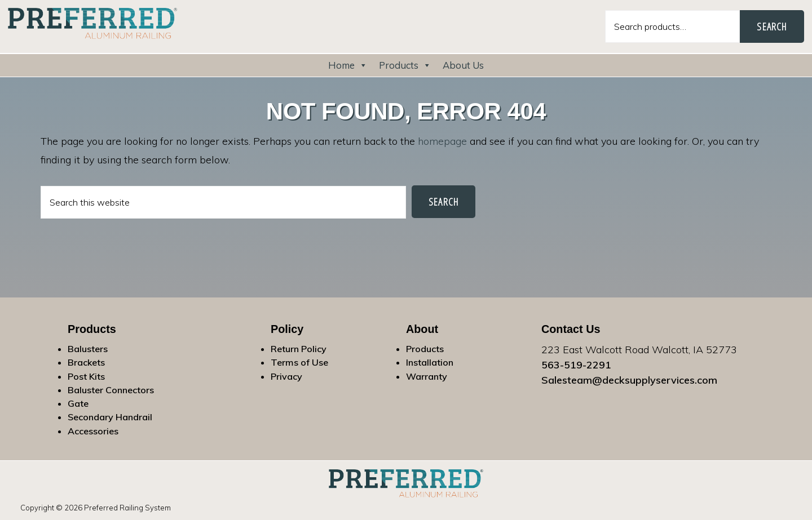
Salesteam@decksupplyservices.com (629, 380)
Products (405, 65)
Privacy (286, 376)
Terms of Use (299, 362)
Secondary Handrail (110, 417)
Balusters (88, 349)
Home (348, 65)
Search (772, 26)
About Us (463, 65)
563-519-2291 (576, 365)
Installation (430, 362)
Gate (78, 403)
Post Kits (86, 376)
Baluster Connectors (111, 390)
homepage (442, 141)
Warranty (427, 376)
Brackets (86, 362)
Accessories (93, 431)
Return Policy (299, 349)
